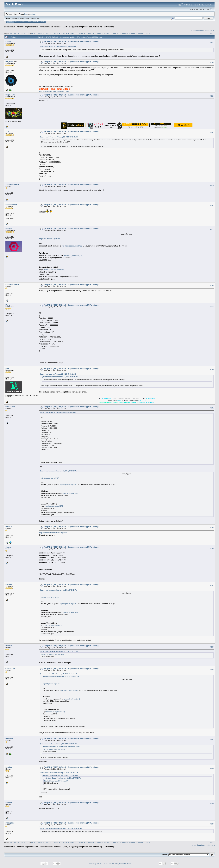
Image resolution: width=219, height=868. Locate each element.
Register (36, 22)
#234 (212, 586)
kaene (8, 41)
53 (123, 34)
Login (29, 22)
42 (98, 34)
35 (82, 34)
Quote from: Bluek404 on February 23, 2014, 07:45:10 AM (59, 651)
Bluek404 (9, 527)
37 (87, 34)
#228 (212, 286)
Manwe (8, 305)
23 (55, 34)
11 (27, 34)
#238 (212, 768)
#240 (212, 824)
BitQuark (9, 62)
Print (211, 33)
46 (107, 34)
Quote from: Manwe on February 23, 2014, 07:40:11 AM (58, 412)
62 (143, 34)
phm (7, 368)
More (43, 22)
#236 (212, 670)
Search (23, 22)
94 (147, 34)
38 (89, 34)
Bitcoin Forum (10, 27)
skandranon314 (12, 184)
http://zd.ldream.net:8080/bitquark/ (53, 533)
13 (32, 34)
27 (64, 34)
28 (66, 34)
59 (137, 34)
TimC (8, 131)
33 (77, 34)
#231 (212, 408)
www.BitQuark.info (45, 92)
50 (116, 34)
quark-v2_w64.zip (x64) (74, 255)
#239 (212, 804)
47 (109, 34)
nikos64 (9, 584)
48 (112, 34)
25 (59, 34)
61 (141, 34)
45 (105, 34)
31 (73, 34)
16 (39, 34)
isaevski (9, 228)
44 (102, 34)
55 (127, 34)
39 (91, 34)
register (33, 14)
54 (125, 34)
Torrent (36, 18)
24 (57, 34)
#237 (212, 740)
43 (100, 34)
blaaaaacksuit (11, 205)
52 (121, 34)
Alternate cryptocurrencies (28, 27)
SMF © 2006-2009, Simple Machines (118, 864)
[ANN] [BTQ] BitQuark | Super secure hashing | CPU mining (88, 27)
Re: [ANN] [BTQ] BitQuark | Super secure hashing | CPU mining (71, 41)
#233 (212, 548)
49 (114, 34)
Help (17, 22)
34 (80, 34)
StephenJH (10, 95)
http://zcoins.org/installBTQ (54, 270)
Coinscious (10, 407)
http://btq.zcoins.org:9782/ (50, 239)
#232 (212, 528)
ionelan (9, 646)
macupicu (10, 823)
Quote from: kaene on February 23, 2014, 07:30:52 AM (58, 374)
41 (96, 34)
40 (93, 34)
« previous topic (198, 31)
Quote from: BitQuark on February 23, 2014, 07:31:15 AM (59, 137)
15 (37, 34)
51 (118, 34)
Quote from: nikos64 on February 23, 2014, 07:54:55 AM (58, 674)
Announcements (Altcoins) (51, 27)
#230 (212, 370)
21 (50, 34)
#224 (212, 133)
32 (75, 34)
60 (139, 34)
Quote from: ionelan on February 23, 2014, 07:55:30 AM (58, 744)
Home (11, 22)
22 (52, 34)
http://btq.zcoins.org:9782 (72, 246)
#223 (212, 96)
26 (62, 34)
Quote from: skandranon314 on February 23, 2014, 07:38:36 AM (61, 828)
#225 (212, 185)
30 (71, 34)
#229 (212, 306)
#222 (212, 63)
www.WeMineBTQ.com (61, 92)
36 (84, 34)
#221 (212, 42)
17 (41, 34)
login (26, 14)
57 (132, 34)
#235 (212, 647)
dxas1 (8, 547)
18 (43, 34)
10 (24, 34)
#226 (212, 206)
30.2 (31, 18)
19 (46, 34)
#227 (212, 229)
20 (48, 34)
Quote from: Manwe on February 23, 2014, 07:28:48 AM (58, 47)
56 (130, 34)
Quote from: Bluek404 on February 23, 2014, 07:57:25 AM (59, 773)
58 (134, 34)
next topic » (209, 31)
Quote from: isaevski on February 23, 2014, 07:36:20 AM (59, 471)
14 (34, 34)
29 (68, 34)
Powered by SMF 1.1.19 (96, 864)
